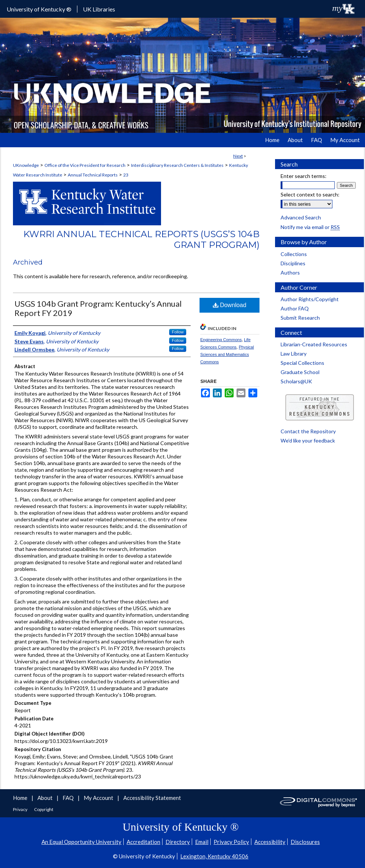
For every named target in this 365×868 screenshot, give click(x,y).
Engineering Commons (221, 340)
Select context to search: (310, 194)
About (46, 798)
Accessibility (270, 842)
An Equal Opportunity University (81, 842)
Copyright (44, 809)
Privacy (21, 809)
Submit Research (300, 318)
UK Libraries (99, 9)
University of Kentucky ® (39, 9)
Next (238, 156)
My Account (99, 798)
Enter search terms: (304, 176)
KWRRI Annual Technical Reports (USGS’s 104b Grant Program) (141, 239)
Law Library (294, 354)
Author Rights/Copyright (310, 299)
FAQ (69, 798)
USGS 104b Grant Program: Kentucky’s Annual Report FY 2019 (98, 308)
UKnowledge (26, 165)
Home (21, 798)
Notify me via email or (310, 227)
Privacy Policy (231, 842)
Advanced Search (301, 217)
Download (230, 305)
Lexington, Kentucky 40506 (214, 856)
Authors (290, 272)
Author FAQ (295, 308)
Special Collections (302, 363)
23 (126, 175)
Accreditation (143, 842)
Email (202, 842)
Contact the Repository (308, 431)
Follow (178, 332)
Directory (178, 842)
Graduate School (300, 372)
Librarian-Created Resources (314, 344)
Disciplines (293, 263)
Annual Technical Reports (93, 175)
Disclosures (305, 842)
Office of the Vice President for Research (85, 165)
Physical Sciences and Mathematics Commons (227, 354)
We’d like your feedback (308, 440)
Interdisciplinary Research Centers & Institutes (177, 165)
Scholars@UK (296, 381)
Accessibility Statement (152, 798)
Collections (294, 254)
